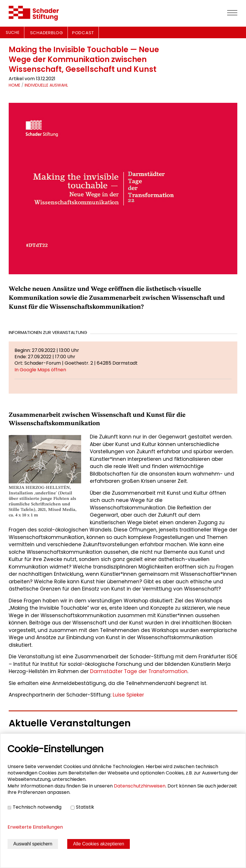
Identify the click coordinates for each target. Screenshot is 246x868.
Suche (13, 32)
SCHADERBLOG (47, 33)
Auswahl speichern (33, 844)
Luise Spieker (128, 695)
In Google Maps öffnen (40, 370)
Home (14, 85)
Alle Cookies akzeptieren (99, 844)
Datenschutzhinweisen (140, 786)
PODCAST (83, 33)
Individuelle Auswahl (46, 85)
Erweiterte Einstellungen (35, 827)
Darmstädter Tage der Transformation (139, 671)
